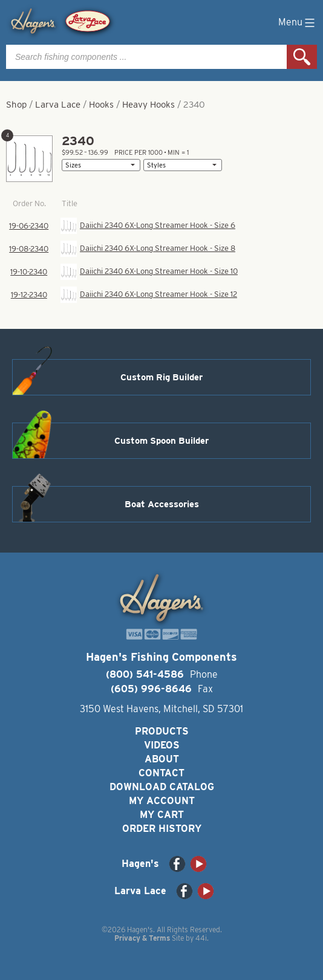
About (162, 759)
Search (302, 57)
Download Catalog (162, 787)
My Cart (162, 815)
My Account (162, 801)
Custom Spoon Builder (161, 441)
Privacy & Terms (142, 938)
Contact (161, 773)
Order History (162, 829)
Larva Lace (58, 105)
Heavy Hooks (148, 105)
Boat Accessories (162, 504)
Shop (16, 105)
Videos (162, 745)
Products (162, 731)
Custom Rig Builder (161, 377)
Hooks (101, 105)
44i (201, 938)
